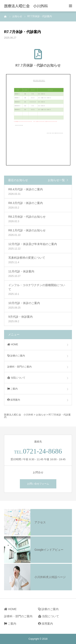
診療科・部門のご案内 (19, 367)
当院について (16, 378)
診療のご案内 (16, 356)
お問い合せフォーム (38, 484)
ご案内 (12, 389)
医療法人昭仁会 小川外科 (26, 6)
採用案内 (14, 400)
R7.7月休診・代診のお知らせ (38, 65)
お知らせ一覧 (56, 180)
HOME (13, 344)
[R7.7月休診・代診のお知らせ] (38, 54)
